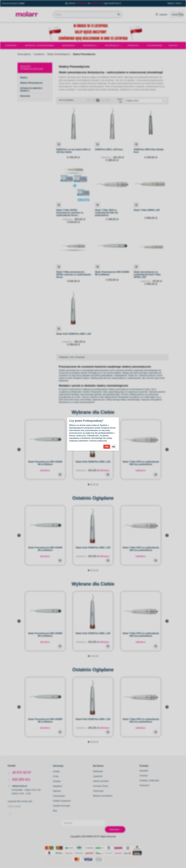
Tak (107, 447)
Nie (114, 447)
